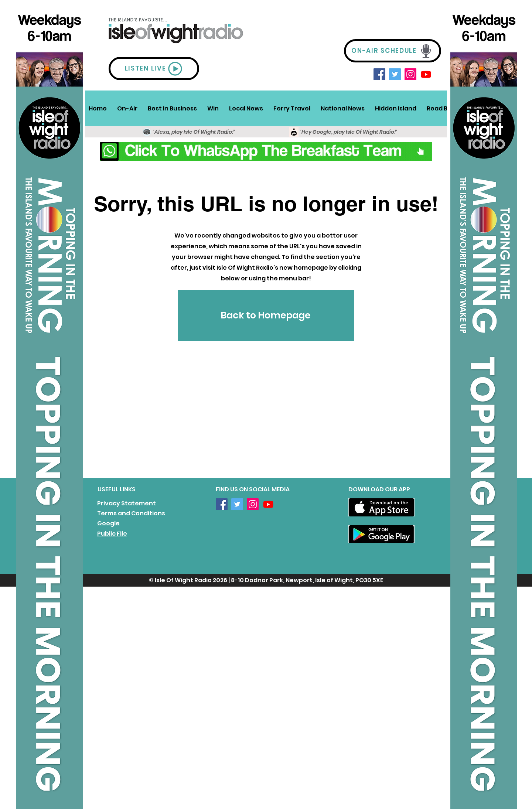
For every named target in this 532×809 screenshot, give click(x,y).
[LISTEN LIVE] (154, 69)
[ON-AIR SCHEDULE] (393, 51)
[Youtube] (426, 74)
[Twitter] (395, 74)
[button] (127, 108)
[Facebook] (379, 74)
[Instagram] (410, 74)
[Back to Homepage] (266, 315)
